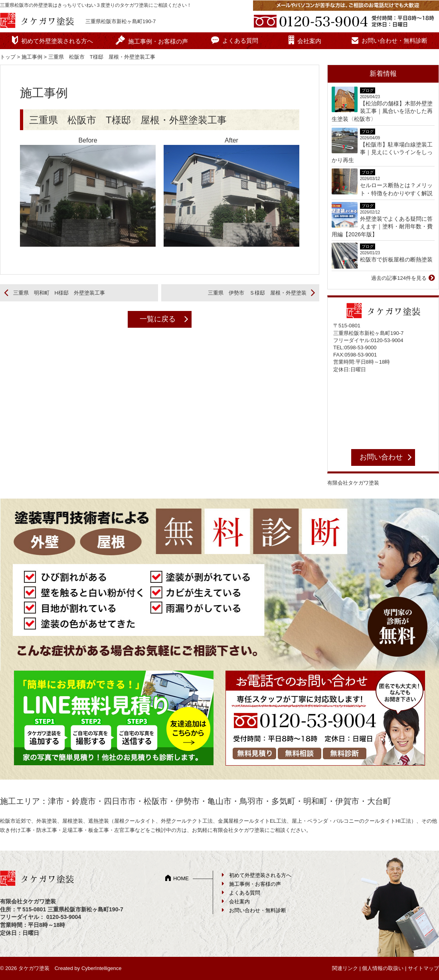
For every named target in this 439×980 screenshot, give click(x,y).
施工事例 (32, 57)
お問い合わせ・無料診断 (395, 41)
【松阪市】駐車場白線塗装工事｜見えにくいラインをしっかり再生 (382, 152)
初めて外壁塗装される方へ (57, 41)
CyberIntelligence (101, 968)
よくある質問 (240, 41)
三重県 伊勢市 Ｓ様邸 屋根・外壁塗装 (257, 293)
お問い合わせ (381, 457)
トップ (8, 57)
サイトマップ (423, 968)
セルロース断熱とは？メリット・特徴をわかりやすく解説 (396, 189)
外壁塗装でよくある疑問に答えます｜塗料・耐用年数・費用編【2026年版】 (382, 227)
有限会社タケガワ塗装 (353, 483)
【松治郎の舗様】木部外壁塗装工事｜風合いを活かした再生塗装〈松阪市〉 (382, 111)
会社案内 (309, 41)
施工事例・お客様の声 (158, 41)
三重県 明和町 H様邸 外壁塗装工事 (59, 293)
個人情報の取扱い (383, 968)
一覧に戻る (158, 319)
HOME (181, 878)
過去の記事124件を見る (399, 278)
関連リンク (345, 968)
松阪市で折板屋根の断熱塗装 (396, 259)
